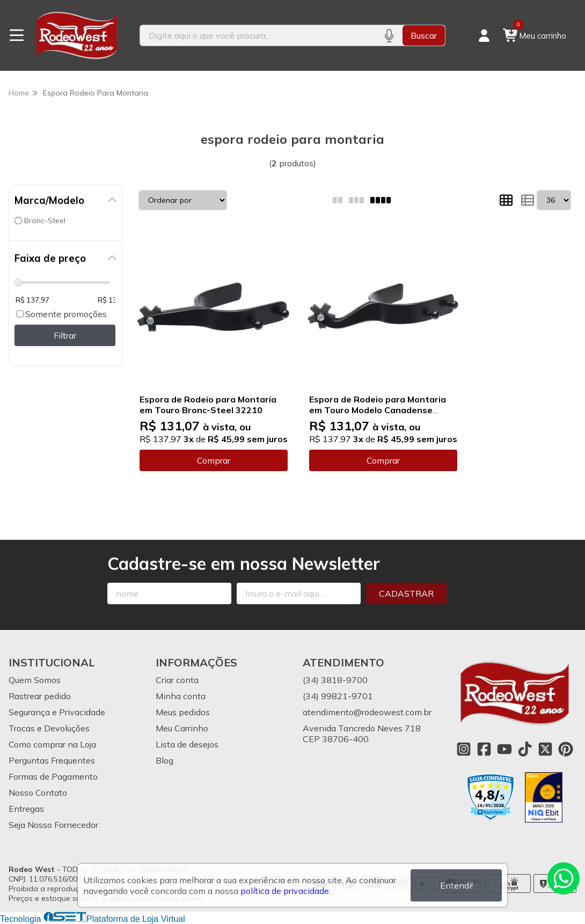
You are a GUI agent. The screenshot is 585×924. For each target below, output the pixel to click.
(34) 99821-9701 (338, 696)
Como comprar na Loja (52, 744)
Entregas (26, 809)
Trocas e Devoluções (49, 728)
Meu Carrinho (182, 728)
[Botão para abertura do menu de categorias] (17, 35)
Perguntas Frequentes (52, 760)
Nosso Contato (38, 793)
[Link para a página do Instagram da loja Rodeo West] (464, 749)
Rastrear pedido (40, 696)
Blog (164, 760)
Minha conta (181, 696)
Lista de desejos (187, 744)
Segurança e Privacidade (57, 712)
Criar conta (177, 680)
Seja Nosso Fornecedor (53, 825)
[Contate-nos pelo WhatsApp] (564, 878)
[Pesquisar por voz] (389, 35)
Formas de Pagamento (53, 776)
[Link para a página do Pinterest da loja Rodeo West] (566, 749)
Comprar (214, 460)
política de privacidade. (286, 891)
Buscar (424, 35)
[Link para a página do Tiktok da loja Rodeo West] (525, 749)
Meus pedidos (183, 712)
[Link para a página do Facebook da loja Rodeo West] (484, 749)
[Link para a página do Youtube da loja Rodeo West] (504, 749)
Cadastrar (406, 593)
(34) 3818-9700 (335, 680)
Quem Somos (35, 680)
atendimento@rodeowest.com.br (367, 712)
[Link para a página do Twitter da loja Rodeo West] (545, 749)
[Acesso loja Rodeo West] (484, 35)
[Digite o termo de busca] (258, 35)
